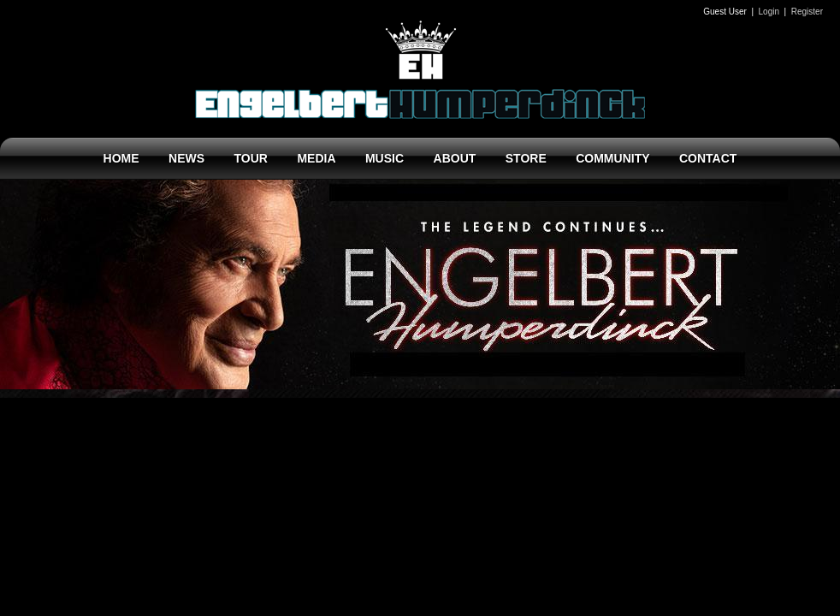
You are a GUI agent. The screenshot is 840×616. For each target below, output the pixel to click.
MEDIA (316, 158)
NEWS (186, 158)
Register (807, 12)
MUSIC (385, 158)
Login (769, 12)
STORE (526, 158)
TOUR (251, 158)
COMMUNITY (612, 158)
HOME (121, 158)
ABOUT (455, 158)
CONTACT (708, 158)
